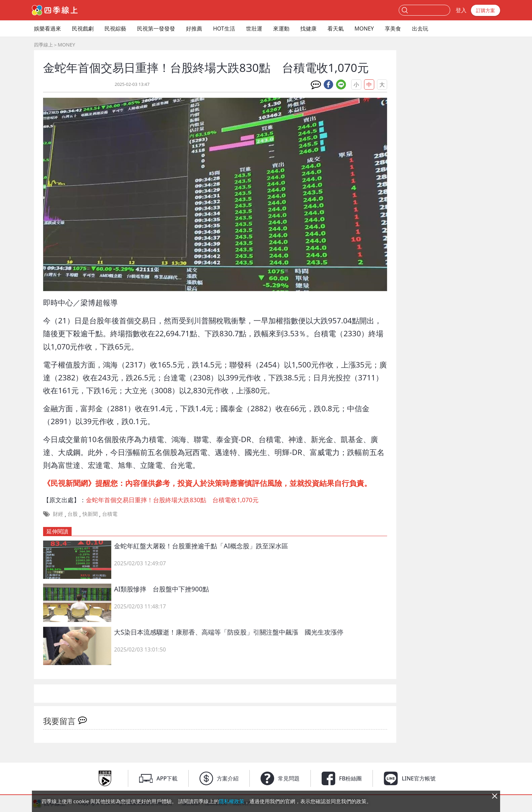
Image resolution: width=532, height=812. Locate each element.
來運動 (281, 29)
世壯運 (254, 29)
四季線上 (43, 45)
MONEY (364, 29)
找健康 (308, 29)
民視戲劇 (83, 29)
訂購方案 (486, 10)
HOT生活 (224, 29)
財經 (58, 514)
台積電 (110, 514)
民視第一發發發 (156, 29)
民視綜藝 (115, 29)
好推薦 (194, 29)
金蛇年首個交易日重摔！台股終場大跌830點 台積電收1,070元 (172, 500)
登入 (461, 10)
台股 (73, 514)
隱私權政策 (232, 801)
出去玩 (420, 29)
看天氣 (336, 29)
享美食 (393, 29)
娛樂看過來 (47, 29)
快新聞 (90, 514)
